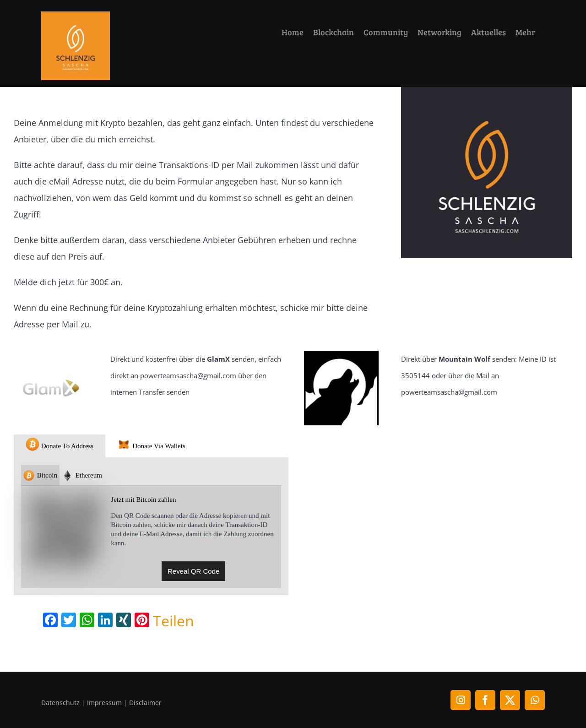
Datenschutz (60, 703)
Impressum (104, 703)
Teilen (174, 621)
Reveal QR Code (193, 571)
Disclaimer (145, 703)
